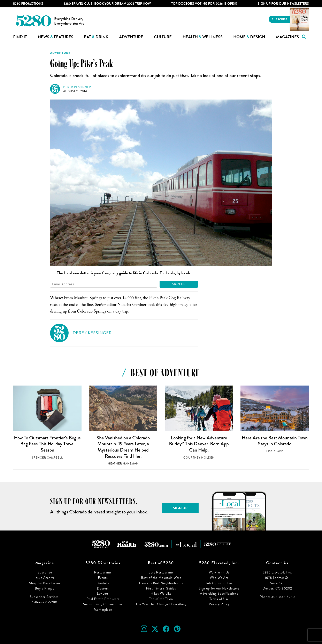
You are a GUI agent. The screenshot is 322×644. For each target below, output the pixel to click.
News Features (56, 37)
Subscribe (280, 19)
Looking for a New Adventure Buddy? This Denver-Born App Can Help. (199, 444)
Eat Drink (96, 37)
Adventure (131, 37)
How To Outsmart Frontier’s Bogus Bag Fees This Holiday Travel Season (47, 444)
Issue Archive (45, 578)
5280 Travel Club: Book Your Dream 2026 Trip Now (107, 4)
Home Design (249, 37)
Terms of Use (219, 599)
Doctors (103, 588)
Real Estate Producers (103, 599)
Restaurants (103, 572)
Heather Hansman (123, 464)
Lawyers (103, 594)
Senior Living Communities (103, 604)
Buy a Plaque (45, 588)
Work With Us (219, 572)
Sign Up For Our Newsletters (283, 4)
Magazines (287, 37)
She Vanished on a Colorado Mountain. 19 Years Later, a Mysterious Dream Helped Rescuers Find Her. (123, 447)
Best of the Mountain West (161, 578)
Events (103, 578)
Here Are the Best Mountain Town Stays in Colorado (275, 441)
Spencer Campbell (47, 458)
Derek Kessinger (77, 87)
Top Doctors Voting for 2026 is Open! (204, 4)
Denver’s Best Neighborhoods (161, 583)
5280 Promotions (28, 4)
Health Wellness (203, 37)
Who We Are (219, 578)
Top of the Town (161, 599)
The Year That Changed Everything (161, 604)
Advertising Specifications (219, 594)
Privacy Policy (219, 604)
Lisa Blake (275, 451)
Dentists (103, 583)
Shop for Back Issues (45, 583)
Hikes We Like (161, 594)
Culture (163, 37)
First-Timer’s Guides (161, 588)
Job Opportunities (219, 583)
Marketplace (103, 610)
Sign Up (179, 284)
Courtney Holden (199, 458)
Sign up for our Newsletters (219, 588)
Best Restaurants (161, 572)
